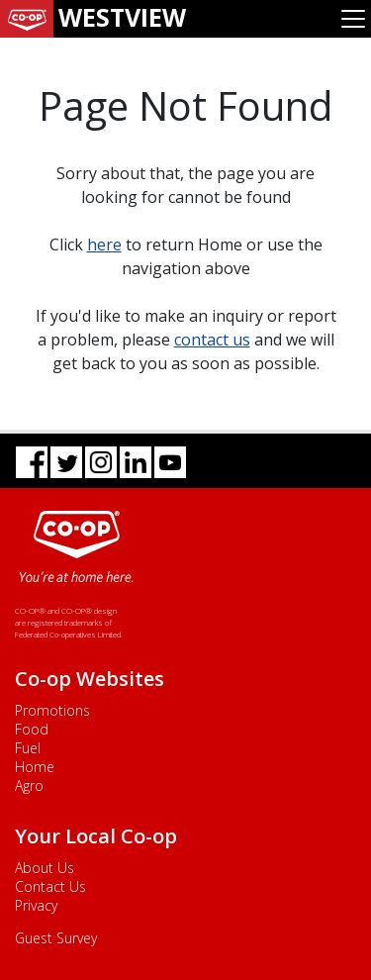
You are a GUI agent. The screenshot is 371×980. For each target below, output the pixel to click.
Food (32, 729)
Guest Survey (56, 938)
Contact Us (50, 886)
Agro (29, 785)
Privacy (36, 905)
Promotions (52, 710)
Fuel (28, 748)
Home (35, 767)
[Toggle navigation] (353, 19)
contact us (212, 340)
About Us (45, 868)
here (104, 245)
